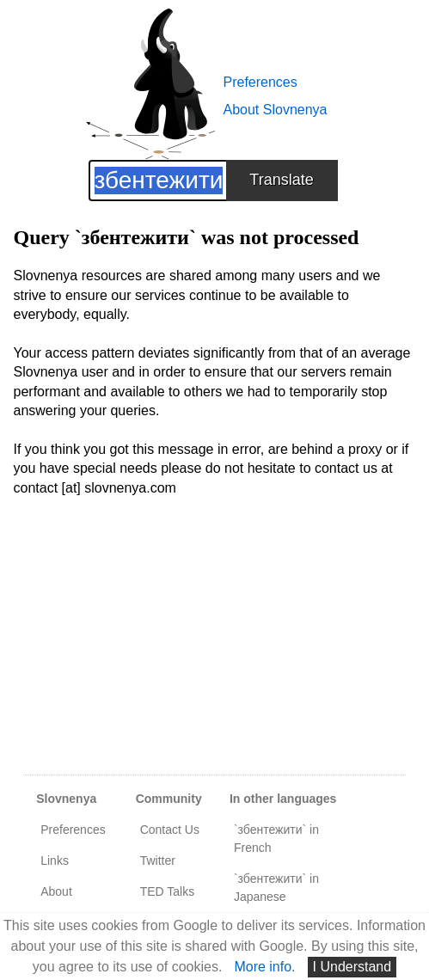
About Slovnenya (276, 110)
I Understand (352, 967)
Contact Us (170, 830)
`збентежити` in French (276, 839)
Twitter (158, 861)
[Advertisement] (215, 646)
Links (55, 861)
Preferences (260, 82)
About (56, 891)
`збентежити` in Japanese (276, 888)
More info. (264, 967)
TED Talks (168, 891)
